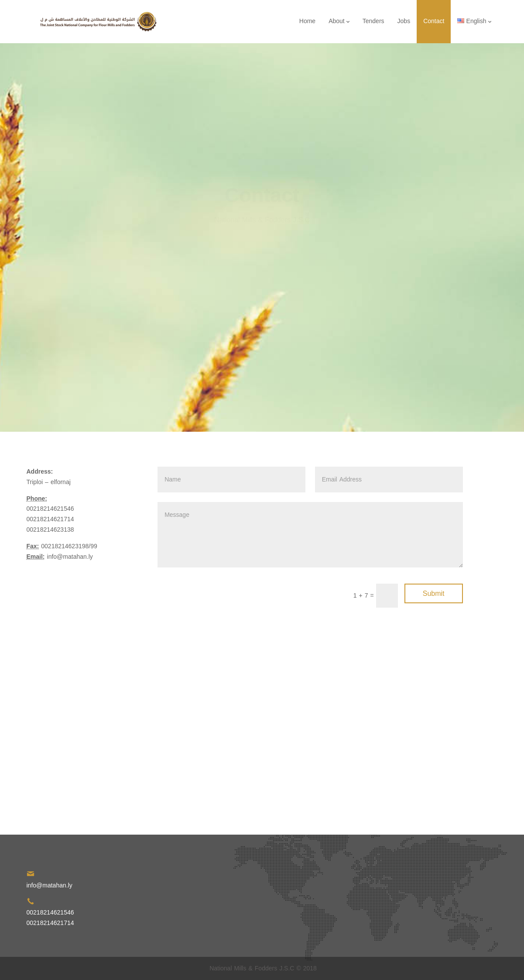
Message (310, 535)
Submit (434, 593)
